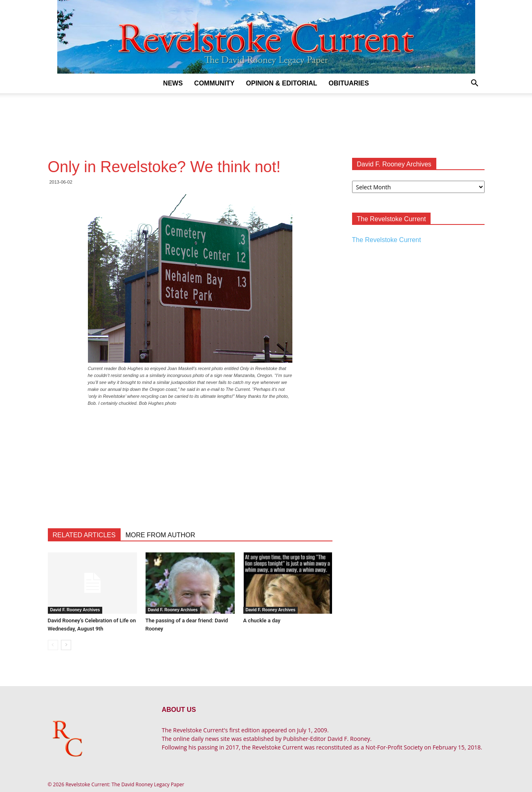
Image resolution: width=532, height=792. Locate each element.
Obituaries (349, 83)
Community (214, 83)
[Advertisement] (266, 121)
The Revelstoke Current (387, 240)
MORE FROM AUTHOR (160, 535)
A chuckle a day (262, 620)
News (173, 83)
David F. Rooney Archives (75, 610)
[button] (475, 84)
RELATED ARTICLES (84, 535)
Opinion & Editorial (282, 83)
